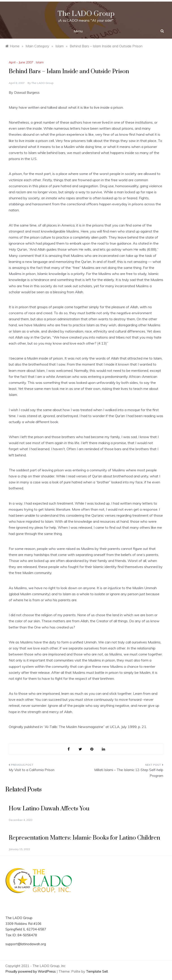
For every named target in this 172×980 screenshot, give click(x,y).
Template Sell (97, 971)
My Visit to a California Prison (32, 770)
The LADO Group (86, 14)
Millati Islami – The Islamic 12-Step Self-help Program (129, 773)
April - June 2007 (21, 62)
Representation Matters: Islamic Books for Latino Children (84, 838)
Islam (40, 62)
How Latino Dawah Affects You (49, 809)
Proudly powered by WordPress (31, 971)
